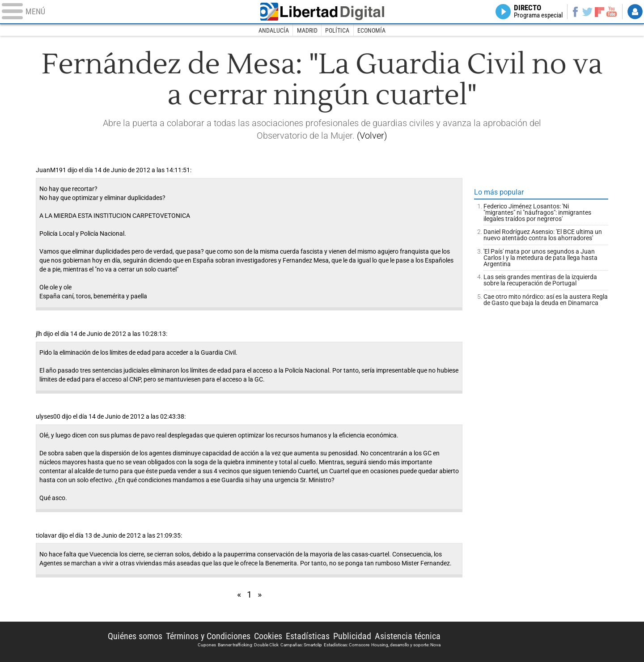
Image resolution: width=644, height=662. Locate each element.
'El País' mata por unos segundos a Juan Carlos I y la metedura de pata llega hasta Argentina (540, 258)
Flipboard (600, 11)
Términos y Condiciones (208, 636)
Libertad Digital (322, 12)
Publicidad (352, 636)
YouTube (612, 12)
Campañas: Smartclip (301, 645)
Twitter (587, 12)
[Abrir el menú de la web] (125, 12)
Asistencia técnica (408, 636)
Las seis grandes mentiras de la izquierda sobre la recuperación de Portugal (540, 280)
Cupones (207, 645)
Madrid (307, 30)
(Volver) (372, 136)
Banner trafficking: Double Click (248, 645)
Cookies (268, 636)
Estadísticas (308, 636)
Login (635, 12)
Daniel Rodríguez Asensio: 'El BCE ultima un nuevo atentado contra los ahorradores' (543, 235)
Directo (538, 12)
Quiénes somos (135, 636)
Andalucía (274, 30)
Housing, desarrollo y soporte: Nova (406, 645)
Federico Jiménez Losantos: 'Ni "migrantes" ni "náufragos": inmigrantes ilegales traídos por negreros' (537, 212)
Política (337, 30)
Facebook (575, 12)
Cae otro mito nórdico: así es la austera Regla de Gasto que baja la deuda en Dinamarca (546, 300)
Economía (371, 30)
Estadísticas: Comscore (347, 645)
